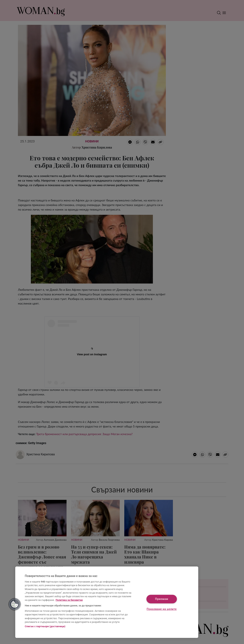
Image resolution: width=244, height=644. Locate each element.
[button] (15, 604)
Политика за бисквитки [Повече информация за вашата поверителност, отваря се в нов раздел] (69, 600)
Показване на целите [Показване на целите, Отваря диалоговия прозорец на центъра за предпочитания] (162, 609)
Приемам (162, 599)
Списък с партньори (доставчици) (45, 626)
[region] (107, 602)
